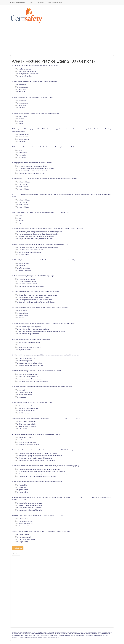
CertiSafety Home (18, 3)
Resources (41, 3)
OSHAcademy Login (55, 3)
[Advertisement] (62, 39)
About (31, 3)
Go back (16, 554)
